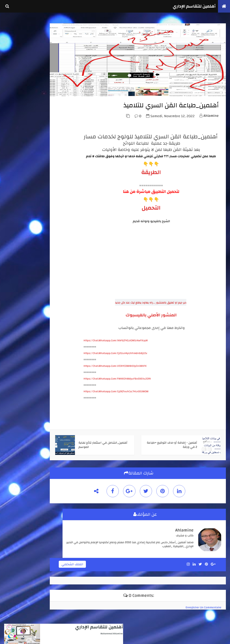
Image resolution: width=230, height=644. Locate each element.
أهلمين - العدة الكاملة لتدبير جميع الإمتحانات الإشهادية (37, 182)
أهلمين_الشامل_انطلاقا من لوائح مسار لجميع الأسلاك (38, 223)
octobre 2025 (15, 395)
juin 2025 (14, 411)
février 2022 (15, 447)
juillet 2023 (15, 431)
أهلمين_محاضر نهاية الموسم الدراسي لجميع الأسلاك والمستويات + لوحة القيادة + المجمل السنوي (36, 250)
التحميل (150, 217)
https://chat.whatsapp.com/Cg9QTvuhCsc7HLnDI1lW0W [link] (115, 400)
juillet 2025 (15, 407)
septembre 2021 (17, 451)
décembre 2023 (17, 419)
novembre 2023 (17, 423)
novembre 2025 (17, 392)
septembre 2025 (17, 399)
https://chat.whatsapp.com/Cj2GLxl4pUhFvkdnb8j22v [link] (115, 362)
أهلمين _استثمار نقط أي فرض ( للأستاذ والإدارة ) (39, 195)
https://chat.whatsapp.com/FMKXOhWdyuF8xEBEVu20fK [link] (116, 387)
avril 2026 (14, 380)
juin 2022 (14, 439)
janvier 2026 (15, 388)
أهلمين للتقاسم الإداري (192, 6)
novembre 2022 (17, 435)
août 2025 (14, 403)
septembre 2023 (17, 427)
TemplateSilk (25, 637)
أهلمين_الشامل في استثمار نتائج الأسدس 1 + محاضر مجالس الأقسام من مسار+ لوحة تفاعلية (36, 209)
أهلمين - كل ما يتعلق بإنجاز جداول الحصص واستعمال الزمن (37, 236)
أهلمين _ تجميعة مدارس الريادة (39, 263)
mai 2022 (13, 443)
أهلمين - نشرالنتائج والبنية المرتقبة (37, 272)
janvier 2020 (15, 459)
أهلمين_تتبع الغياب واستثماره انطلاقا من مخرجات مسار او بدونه (37, 283)
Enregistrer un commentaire (203, 614)
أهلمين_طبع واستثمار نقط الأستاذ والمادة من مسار (37, 296)
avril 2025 (14, 415)
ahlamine (210, 124)
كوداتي (42, 637)
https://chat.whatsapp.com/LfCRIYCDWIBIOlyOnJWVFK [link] (114, 375)
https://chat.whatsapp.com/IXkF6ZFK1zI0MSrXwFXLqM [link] (115, 349)
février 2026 (15, 384)
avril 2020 (14, 455)
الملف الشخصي (97, 572)
